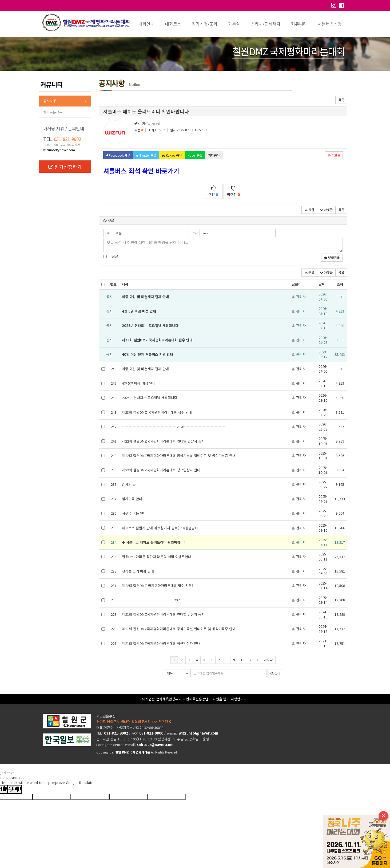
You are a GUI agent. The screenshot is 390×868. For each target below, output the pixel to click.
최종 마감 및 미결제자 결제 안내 (145, 297)
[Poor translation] (15, 789)
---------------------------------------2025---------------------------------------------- (182, 600)
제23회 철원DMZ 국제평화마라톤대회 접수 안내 (157, 340)
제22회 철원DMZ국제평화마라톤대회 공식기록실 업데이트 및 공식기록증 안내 (179, 455)
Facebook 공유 (118, 155)
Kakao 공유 (172, 155)
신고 (334, 155)
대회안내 (146, 24)
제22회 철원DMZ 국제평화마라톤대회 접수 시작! (157, 585)
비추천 (233, 191)
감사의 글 (129, 484)
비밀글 (111, 256)
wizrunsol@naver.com (59, 150)
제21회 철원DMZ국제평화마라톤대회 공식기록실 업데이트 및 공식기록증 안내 (179, 629)
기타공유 (214, 155)
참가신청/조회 (205, 24)
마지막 (268, 660)
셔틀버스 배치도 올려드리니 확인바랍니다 (154, 542)
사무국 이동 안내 (134, 513)
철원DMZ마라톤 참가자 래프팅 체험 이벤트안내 (157, 557)
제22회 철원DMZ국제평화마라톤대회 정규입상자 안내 (161, 470)
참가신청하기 (65, 167)
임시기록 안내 (132, 499)
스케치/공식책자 (266, 24)
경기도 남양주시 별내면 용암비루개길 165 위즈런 (134, 722)
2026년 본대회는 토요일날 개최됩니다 (150, 325)
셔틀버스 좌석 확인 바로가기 (141, 171)
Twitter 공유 (146, 155)
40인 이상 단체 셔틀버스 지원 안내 (148, 354)
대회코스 (173, 24)
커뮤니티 (299, 24)
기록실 (234, 24)
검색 (275, 673)
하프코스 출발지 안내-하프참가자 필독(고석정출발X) (160, 528)
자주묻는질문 (53, 112)
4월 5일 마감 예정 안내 (139, 311)
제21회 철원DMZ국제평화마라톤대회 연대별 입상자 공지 (163, 614)
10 (242, 660)
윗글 (309, 210)
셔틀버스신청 (330, 24)
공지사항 (50, 101)
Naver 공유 (195, 155)
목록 (341, 100)
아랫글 (326, 210)
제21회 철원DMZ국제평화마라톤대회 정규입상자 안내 (161, 643)
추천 (213, 191)
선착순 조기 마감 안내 (138, 571)
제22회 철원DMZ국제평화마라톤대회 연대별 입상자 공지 (163, 441)
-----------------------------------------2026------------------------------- (174, 427)
